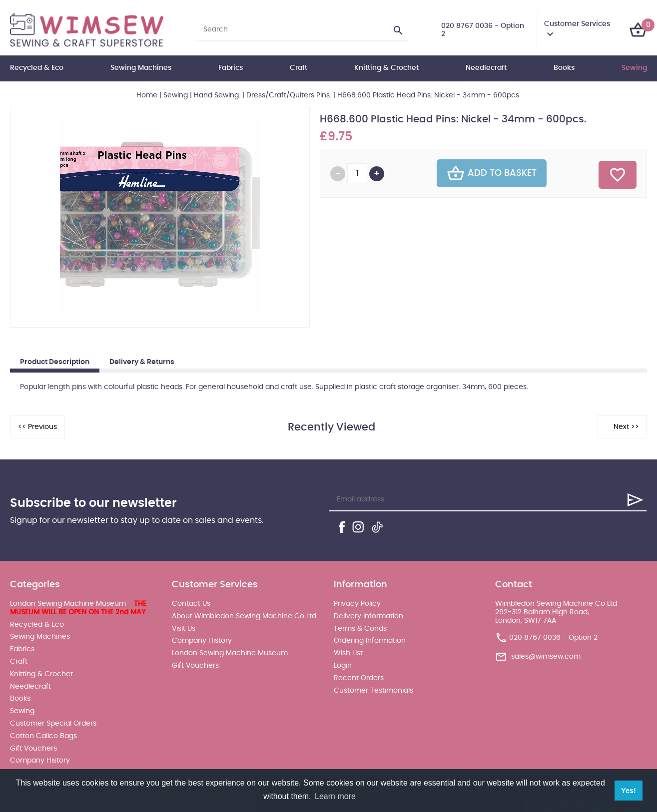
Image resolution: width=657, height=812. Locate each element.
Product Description (55, 362)
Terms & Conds (360, 629)
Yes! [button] (629, 791)
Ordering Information (370, 641)
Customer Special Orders (53, 724)
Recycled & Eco (37, 68)
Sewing (634, 68)
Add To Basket (492, 173)
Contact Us (191, 604)
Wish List (348, 653)
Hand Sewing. (217, 95)
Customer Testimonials (373, 691)
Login (343, 666)
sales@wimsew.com (546, 657)
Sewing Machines (141, 68)
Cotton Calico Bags (43, 736)
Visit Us (184, 629)
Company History (40, 761)
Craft (299, 68)
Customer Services (577, 24)
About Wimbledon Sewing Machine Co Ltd (244, 616)
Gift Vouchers (33, 749)
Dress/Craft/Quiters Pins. (289, 95)
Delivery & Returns (142, 362)
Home (147, 95)
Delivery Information (368, 616)
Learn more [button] (335, 796)
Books (564, 68)
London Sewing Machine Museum (230, 653)
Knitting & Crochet (386, 68)
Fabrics (231, 68)
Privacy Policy (357, 604)
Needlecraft (486, 68)
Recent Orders (359, 678)
